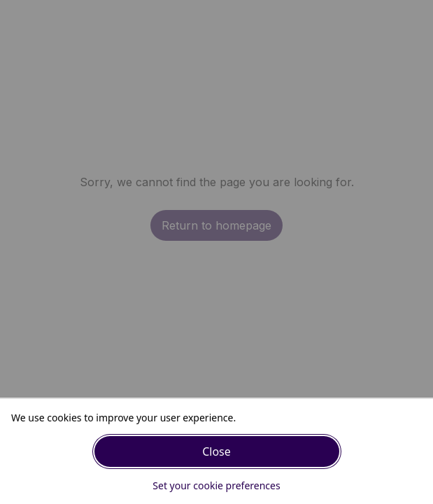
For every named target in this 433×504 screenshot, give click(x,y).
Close (216, 451)
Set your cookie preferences (216, 485)
